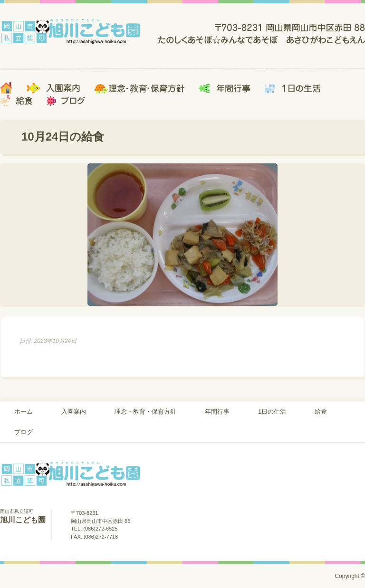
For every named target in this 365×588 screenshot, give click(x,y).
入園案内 (74, 412)
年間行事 (217, 412)
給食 (321, 412)
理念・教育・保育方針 (145, 412)
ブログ (24, 432)
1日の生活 (272, 412)
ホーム (24, 412)
